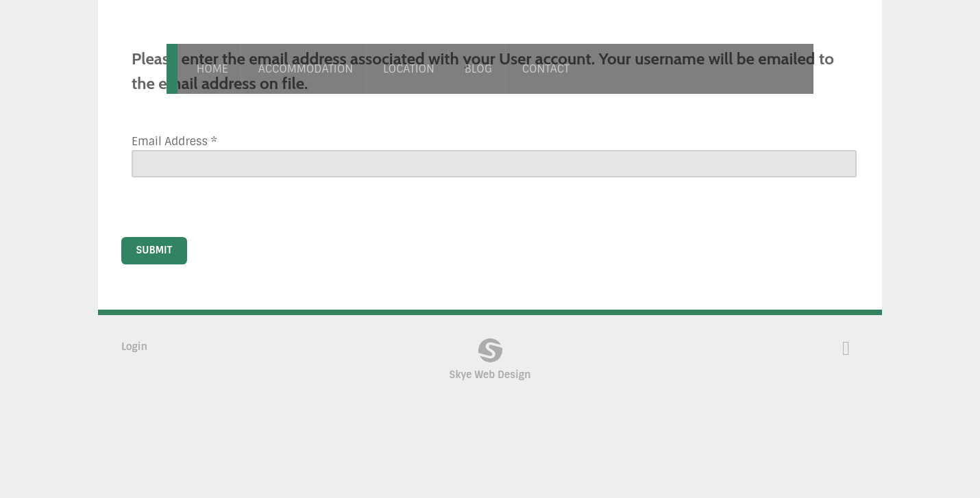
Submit (155, 250)
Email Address (174, 141)
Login (134, 347)
